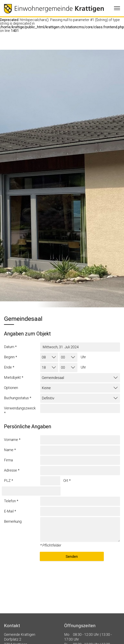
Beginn (10, 357)
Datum (10, 347)
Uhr (83, 357)
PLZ (8, 480)
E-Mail (10, 511)
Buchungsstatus (18, 398)
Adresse (12, 470)
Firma (8, 460)
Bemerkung (13, 521)
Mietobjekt (14, 377)
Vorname (12, 440)
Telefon (11, 501)
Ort (67, 480)
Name (10, 450)
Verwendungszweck (20, 411)
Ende (9, 367)
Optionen (11, 388)
